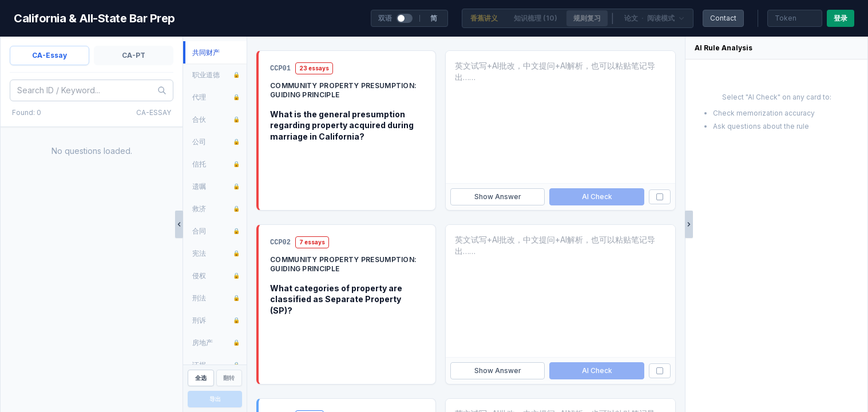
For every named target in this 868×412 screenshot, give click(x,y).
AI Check (597, 197)
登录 (841, 18)
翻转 (229, 378)
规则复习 (587, 18)
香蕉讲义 (484, 18)
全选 (201, 378)
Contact (723, 18)
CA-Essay (49, 55)
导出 (215, 399)
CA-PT (134, 55)
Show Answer (498, 197)
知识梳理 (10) (536, 18)
